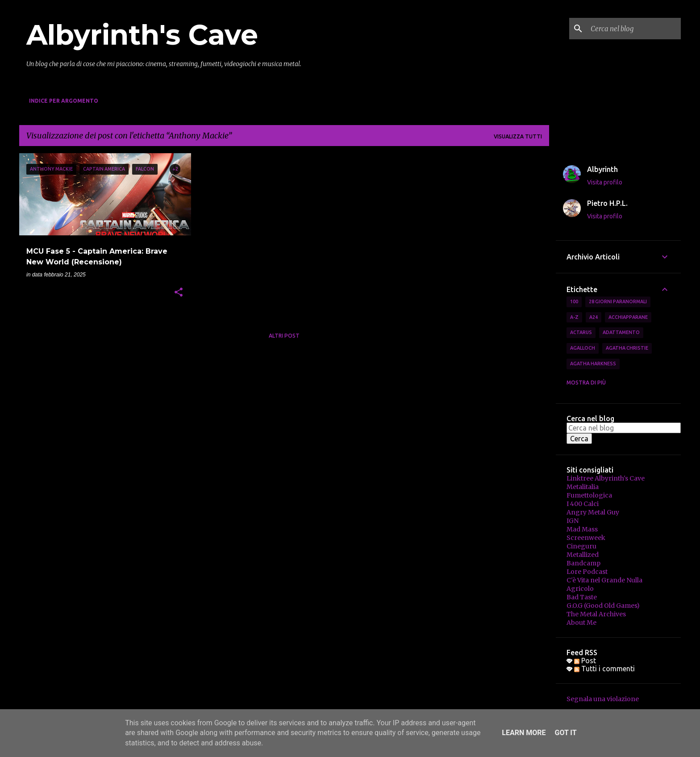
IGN (573, 521)
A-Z (574, 317)
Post (585, 661)
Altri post (284, 336)
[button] (179, 293)
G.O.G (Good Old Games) (603, 606)
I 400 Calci (583, 504)
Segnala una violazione (603, 699)
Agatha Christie (627, 348)
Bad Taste (582, 597)
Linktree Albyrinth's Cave (606, 478)
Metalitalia (583, 487)
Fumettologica (589, 495)
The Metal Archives (596, 614)
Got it (565, 733)
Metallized (583, 555)
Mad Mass (582, 529)
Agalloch (583, 348)
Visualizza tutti (518, 136)
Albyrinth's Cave (142, 35)
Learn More (524, 733)
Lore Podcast (587, 572)
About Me (581, 623)
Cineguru (581, 546)
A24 (594, 317)
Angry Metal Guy (593, 512)
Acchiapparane (628, 317)
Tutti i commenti (604, 669)
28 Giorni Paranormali (618, 301)
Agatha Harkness (593, 364)
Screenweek (586, 538)
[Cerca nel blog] (634, 29)
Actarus (581, 332)
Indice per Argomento (64, 101)
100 (574, 301)
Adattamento (621, 332)
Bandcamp (583, 563)
